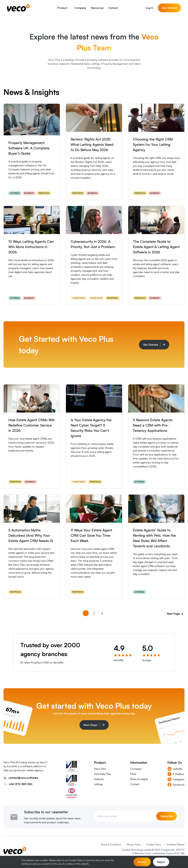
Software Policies (176, 844)
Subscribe (167, 816)
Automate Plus (102, 774)
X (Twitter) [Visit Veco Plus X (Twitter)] (176, 774)
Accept (142, 862)
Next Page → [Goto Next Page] (175, 614)
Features (99, 779)
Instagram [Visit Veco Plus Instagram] (176, 779)
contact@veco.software (21, 778)
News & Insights (139, 779)
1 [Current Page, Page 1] (86, 613)
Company (80, 8)
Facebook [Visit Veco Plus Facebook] (176, 785)
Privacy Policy (134, 844)
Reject (161, 862)
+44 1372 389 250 (18, 784)
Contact (113, 8)
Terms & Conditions (111, 844)
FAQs (133, 774)
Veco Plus (100, 769)
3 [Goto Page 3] (102, 613)
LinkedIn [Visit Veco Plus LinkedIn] (175, 769)
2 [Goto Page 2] (94, 613)
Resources (97, 8)
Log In (149, 8)
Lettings (98, 784)
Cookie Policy (154, 844)
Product (64, 8)
